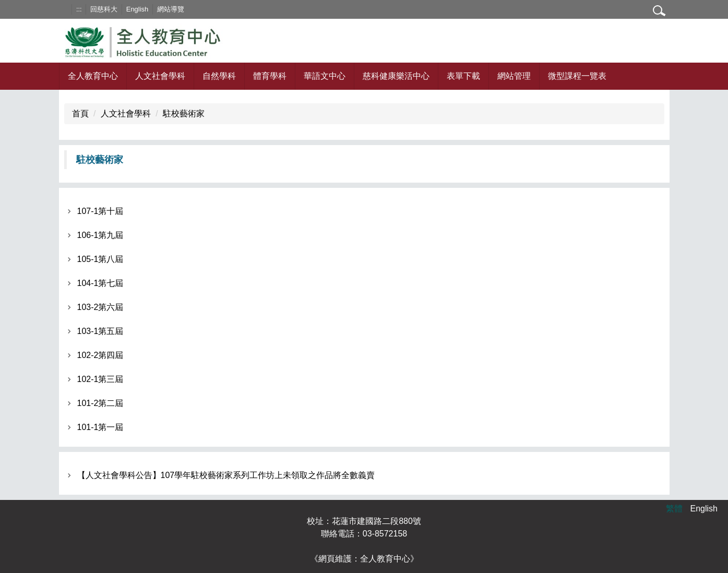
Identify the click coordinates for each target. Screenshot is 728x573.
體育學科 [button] (270, 76)
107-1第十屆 (100, 211)
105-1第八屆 (100, 259)
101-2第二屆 (100, 403)
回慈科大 (104, 9)
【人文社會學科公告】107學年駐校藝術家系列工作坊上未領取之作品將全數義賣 (226, 475)
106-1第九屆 (100, 235)
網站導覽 (171, 9)
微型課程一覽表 (577, 76)
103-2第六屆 (100, 307)
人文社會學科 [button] (160, 76)
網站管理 (514, 76)
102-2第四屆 (100, 355)
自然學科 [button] (219, 76)
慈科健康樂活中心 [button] (396, 76)
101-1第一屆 (100, 427)
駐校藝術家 (184, 114)
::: (79, 9)
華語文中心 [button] (325, 76)
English (137, 9)
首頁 (80, 114)
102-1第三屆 (100, 379)
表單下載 (463, 76)
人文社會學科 (126, 114)
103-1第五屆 (100, 331)
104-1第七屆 (100, 283)
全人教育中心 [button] (93, 76)
